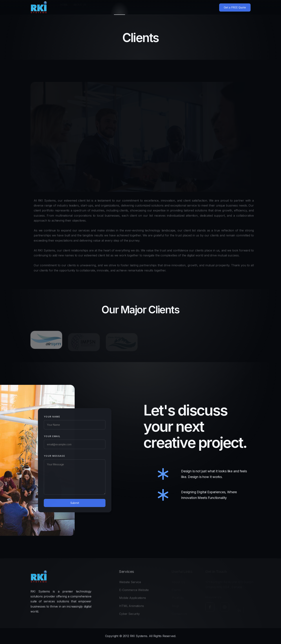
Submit (69, 503)
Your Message (49, 456)
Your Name (46, 417)
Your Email (46, 436)
